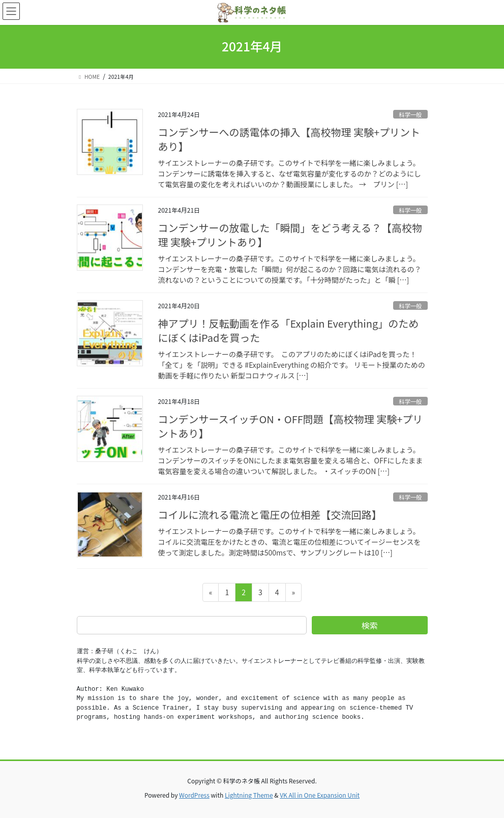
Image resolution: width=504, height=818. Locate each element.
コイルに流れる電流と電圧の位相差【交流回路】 (270, 515)
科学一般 (411, 114)
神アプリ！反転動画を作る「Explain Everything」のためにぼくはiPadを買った (289, 330)
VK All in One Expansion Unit (320, 795)
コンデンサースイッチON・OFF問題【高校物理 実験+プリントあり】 (291, 426)
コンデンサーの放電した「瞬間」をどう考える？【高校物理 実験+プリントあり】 (290, 235)
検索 (370, 625)
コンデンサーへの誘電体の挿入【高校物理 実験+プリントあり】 (289, 139)
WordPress (194, 795)
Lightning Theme (249, 795)
